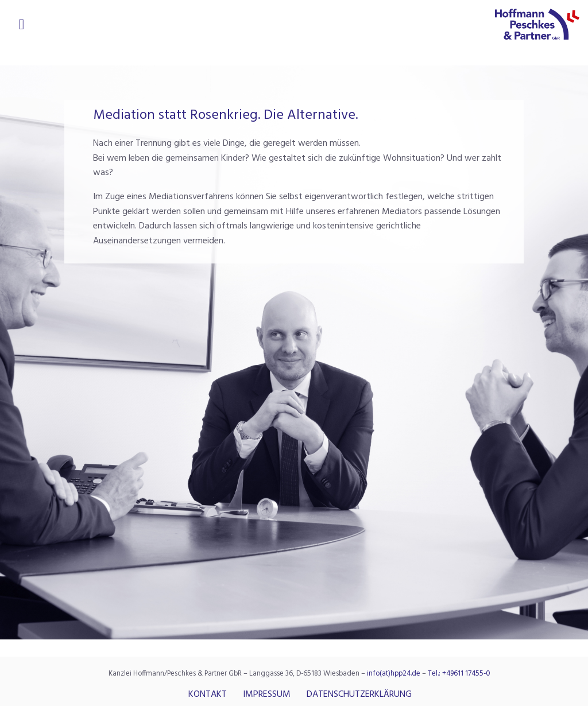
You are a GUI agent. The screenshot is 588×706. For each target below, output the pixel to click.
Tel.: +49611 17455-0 (459, 674)
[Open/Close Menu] (22, 23)
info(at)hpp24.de (394, 674)
